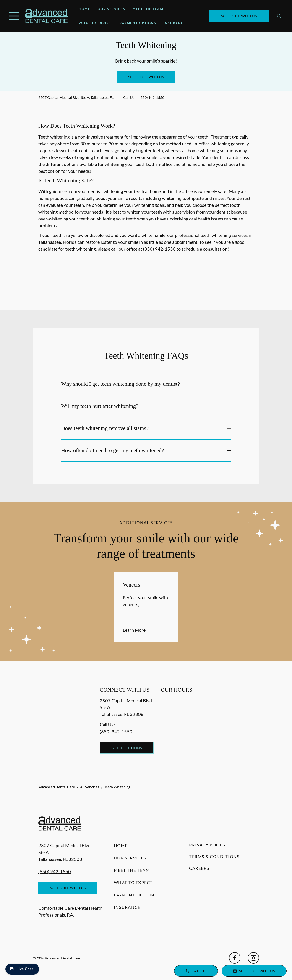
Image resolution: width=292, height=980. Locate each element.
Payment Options (138, 23)
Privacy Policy (208, 845)
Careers (199, 868)
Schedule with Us (239, 16)
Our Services (111, 9)
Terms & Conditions (214, 857)
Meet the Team (148, 9)
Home (85, 9)
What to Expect (95, 23)
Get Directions (127, 748)
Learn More (134, 630)
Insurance (175, 23)
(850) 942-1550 (152, 97)
